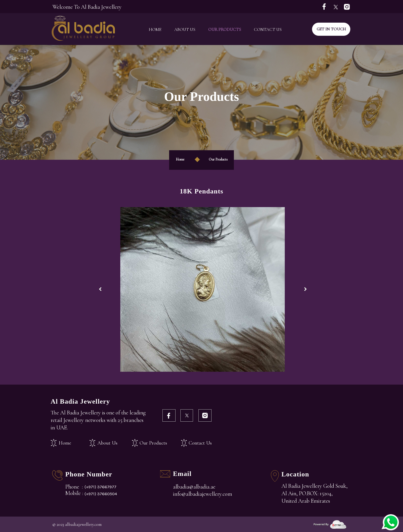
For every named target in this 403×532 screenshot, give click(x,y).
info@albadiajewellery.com (203, 494)
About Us (185, 29)
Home (155, 29)
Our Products (225, 29)
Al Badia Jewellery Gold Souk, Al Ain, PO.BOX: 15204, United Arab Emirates (314, 493)
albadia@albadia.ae (194, 487)
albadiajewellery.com (83, 524)
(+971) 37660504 (101, 494)
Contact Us (268, 29)
